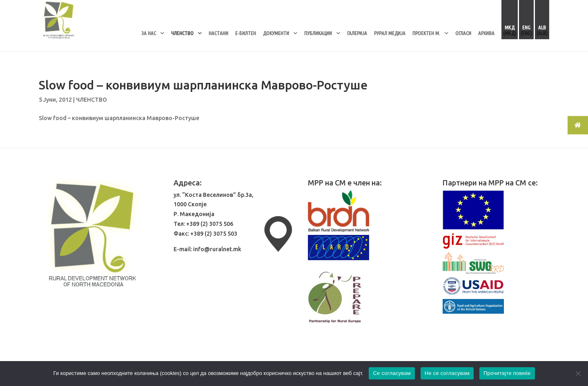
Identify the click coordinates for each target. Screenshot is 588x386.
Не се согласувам (447, 373)
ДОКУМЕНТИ (276, 33)
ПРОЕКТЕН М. (426, 33)
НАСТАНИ (218, 33)
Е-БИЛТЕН (246, 33)
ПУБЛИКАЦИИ (318, 33)
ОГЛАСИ (463, 33)
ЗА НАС (149, 33)
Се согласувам (392, 373)
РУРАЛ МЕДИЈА (390, 33)
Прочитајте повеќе (507, 373)
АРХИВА (486, 33)
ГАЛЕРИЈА (357, 33)
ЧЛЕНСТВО (182, 33)
